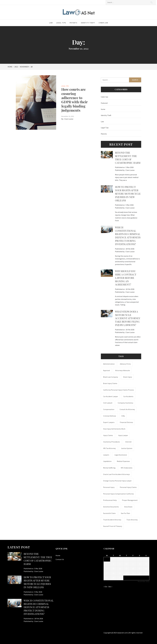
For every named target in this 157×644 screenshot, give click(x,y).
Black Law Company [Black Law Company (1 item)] (111, 377)
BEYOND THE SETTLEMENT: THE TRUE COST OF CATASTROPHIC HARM (128, 158)
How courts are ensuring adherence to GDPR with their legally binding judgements (74, 100)
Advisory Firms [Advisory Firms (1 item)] (125, 364)
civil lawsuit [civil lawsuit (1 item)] (108, 403)
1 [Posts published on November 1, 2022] (113, 559)
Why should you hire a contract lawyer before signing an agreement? (126, 278)
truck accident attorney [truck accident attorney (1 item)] (112, 520)
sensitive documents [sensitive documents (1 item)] (111, 507)
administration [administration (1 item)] (109, 364)
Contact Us (60, 559)
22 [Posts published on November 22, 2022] (113, 573)
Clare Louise (69, 119)
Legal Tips (61, 23)
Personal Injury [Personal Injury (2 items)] (109, 487)
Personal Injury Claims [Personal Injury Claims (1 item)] (128, 487)
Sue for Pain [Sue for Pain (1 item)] (125, 513)
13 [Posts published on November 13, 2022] (146, 564)
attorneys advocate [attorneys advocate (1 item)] (123, 370)
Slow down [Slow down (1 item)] (128, 507)
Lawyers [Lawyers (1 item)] (106, 455)
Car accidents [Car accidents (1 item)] (128, 396)
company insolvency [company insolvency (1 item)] (125, 403)
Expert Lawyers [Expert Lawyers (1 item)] (109, 422)
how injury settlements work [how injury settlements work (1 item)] (114, 429)
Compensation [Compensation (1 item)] (109, 409)
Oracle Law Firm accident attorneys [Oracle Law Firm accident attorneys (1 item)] (116, 474)
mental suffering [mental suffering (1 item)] (109, 468)
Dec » (110, 587)
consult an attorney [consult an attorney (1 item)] (127, 409)
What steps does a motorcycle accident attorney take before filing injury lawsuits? (128, 318)
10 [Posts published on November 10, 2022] (126, 564)
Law (51, 23)
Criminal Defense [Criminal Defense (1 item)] (110, 416)
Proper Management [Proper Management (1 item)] (130, 500)
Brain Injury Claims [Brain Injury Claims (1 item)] (110, 383)
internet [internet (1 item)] (128, 442)
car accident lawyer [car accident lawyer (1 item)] (111, 396)
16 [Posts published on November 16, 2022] (120, 569)
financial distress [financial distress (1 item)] (126, 422)
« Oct (105, 587)
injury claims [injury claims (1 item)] (108, 435)
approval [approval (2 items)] (107, 370)
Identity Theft (88, 23)
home (103, 109)
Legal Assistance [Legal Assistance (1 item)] (121, 455)
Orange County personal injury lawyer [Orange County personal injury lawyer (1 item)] (117, 481)
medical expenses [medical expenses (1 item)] (123, 461)
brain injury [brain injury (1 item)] (128, 377)
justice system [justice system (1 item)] (127, 448)
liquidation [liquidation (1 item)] (107, 461)
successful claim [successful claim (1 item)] (109, 513)
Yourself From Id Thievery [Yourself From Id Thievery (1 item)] (113, 526)
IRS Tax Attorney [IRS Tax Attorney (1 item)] (109, 448)
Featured (104, 103)
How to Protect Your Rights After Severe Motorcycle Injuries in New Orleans (128, 194)
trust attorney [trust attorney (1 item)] (132, 520)
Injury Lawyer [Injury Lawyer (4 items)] (123, 435)
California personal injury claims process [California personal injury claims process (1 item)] (119, 390)
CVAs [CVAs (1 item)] (123, 416)
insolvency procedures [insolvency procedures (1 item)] (111, 442)
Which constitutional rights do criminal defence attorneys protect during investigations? (128, 236)
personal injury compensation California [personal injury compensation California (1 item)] (118, 494)
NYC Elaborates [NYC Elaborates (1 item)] (127, 468)
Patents (73, 23)
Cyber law (103, 23)
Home (58, 555)
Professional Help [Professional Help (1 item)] (110, 500)
